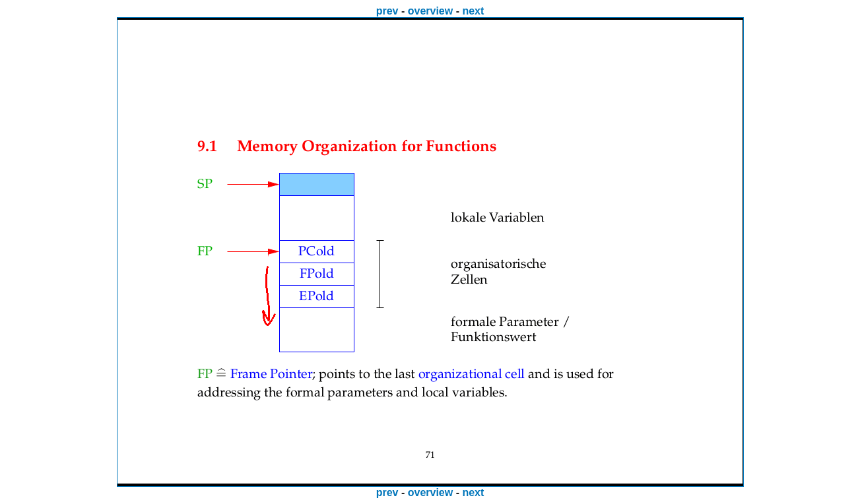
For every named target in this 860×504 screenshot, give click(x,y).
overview (430, 11)
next (473, 11)
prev (387, 11)
